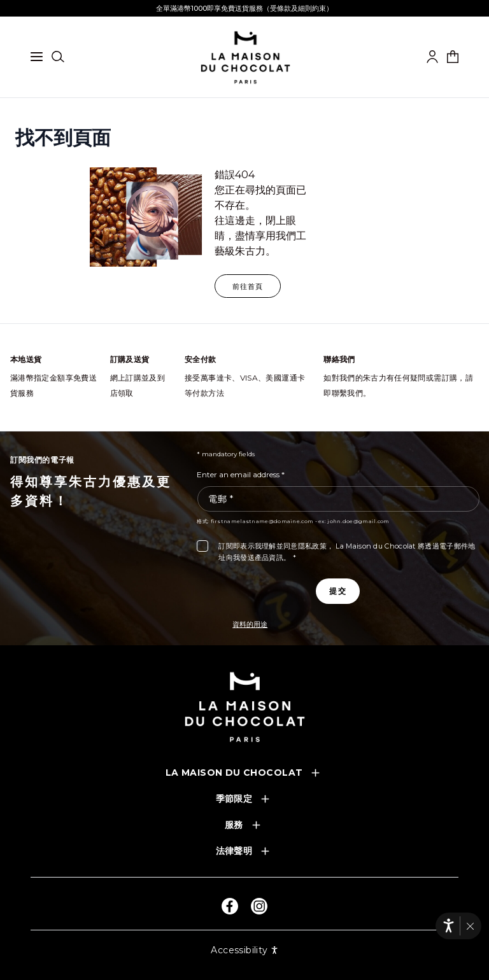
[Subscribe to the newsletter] (337, 591)
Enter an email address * (241, 474)
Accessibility (244, 950)
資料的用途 (250, 624)
